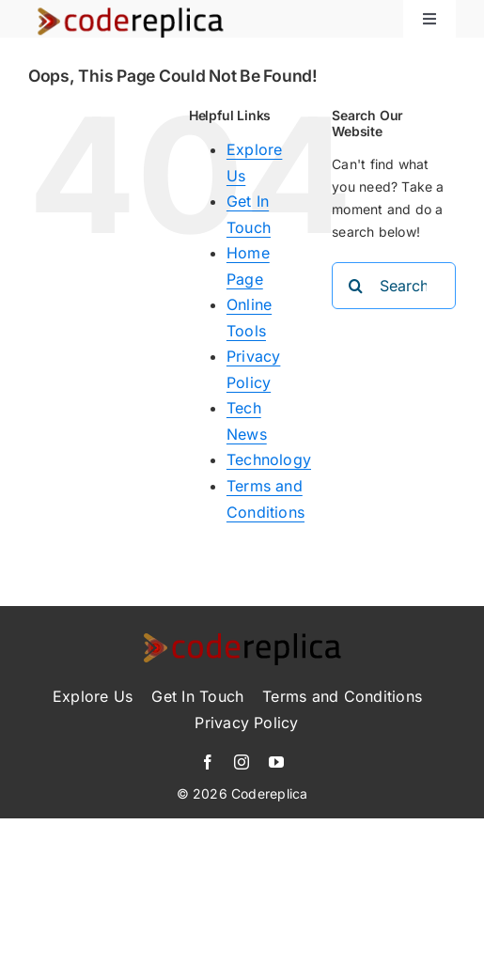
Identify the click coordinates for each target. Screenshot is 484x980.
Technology (269, 459)
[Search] (355, 286)
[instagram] (242, 762)
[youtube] (276, 762)
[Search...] (394, 286)
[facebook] (208, 762)
